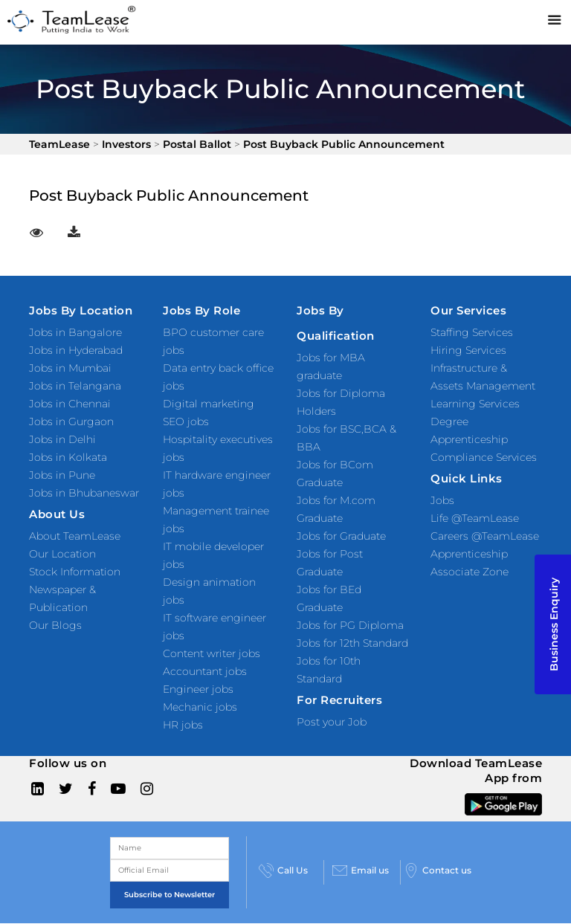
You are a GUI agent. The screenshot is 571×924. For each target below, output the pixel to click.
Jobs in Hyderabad (76, 350)
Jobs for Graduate (341, 536)
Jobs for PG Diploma (350, 625)
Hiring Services (468, 350)
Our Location (62, 554)
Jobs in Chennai (70, 404)
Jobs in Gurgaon (71, 421)
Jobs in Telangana (75, 386)
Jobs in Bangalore (75, 332)
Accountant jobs (205, 671)
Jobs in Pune (62, 475)
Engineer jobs (198, 689)
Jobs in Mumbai (70, 368)
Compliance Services (484, 457)
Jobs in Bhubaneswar (84, 493)
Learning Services (475, 404)
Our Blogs (55, 625)
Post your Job (332, 722)
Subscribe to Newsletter (170, 895)
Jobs (442, 500)
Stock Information (75, 572)
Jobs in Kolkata (68, 457)
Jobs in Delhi (62, 439)
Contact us (438, 870)
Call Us (283, 870)
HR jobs (183, 725)
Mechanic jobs (200, 707)
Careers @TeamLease (485, 536)
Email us (361, 870)
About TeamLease (75, 536)
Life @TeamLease (475, 518)
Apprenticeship (469, 554)
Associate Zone (470, 572)
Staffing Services (472, 332)
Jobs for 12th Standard (352, 643)
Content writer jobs (212, 653)
